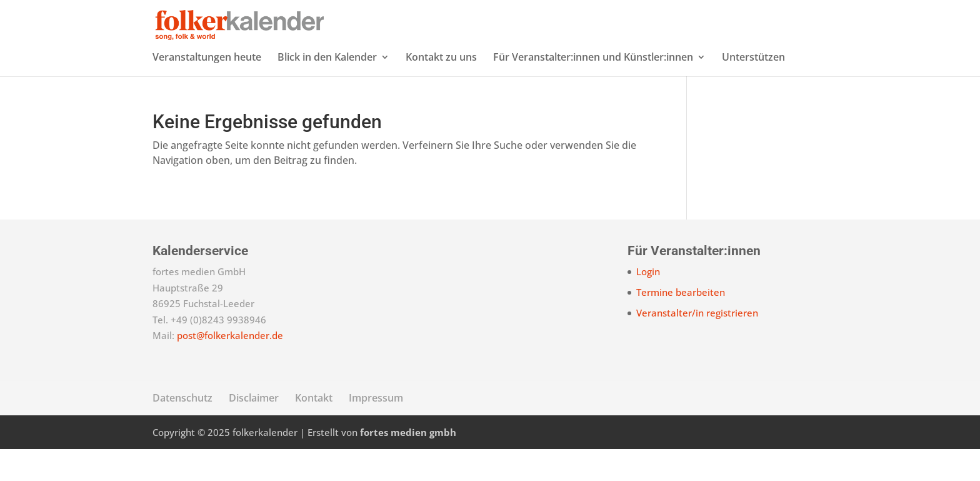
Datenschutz (182, 430)
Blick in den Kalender (327, 90)
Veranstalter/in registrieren (697, 345)
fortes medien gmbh (408, 464)
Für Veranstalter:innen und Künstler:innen (593, 90)
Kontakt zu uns (441, 90)
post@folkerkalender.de (230, 367)
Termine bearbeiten (681, 324)
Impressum (376, 430)
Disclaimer (254, 430)
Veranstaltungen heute (207, 90)
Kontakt (314, 430)
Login (648, 303)
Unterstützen (753, 90)
